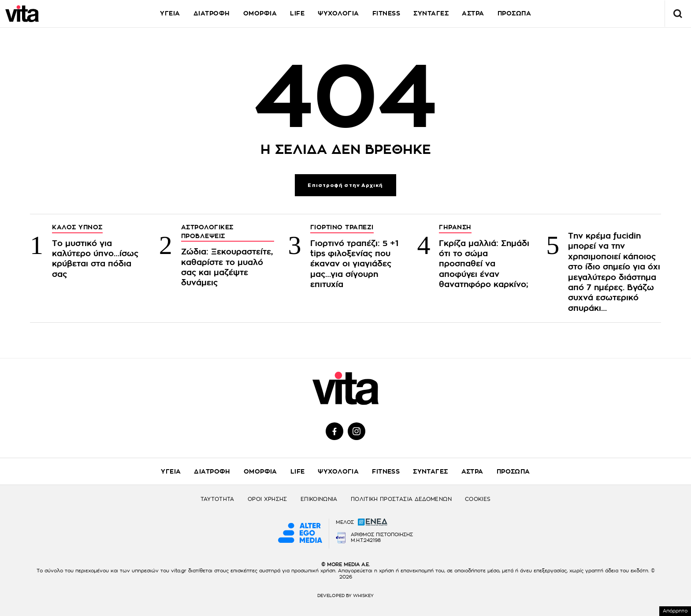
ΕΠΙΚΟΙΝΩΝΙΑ (319, 499)
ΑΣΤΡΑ (473, 13)
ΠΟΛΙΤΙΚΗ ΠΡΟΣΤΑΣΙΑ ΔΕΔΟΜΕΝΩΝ (401, 499)
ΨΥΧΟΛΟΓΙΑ (338, 13)
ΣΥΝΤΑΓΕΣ (431, 13)
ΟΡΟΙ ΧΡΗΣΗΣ (267, 499)
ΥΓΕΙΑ (170, 13)
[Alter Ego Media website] (300, 534)
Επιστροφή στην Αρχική (345, 185)
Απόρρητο (675, 611)
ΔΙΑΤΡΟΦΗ (212, 13)
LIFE (297, 13)
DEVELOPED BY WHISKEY (345, 596)
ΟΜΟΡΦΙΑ (260, 13)
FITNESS (386, 13)
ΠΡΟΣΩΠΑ (515, 13)
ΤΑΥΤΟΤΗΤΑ (217, 499)
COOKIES (478, 499)
